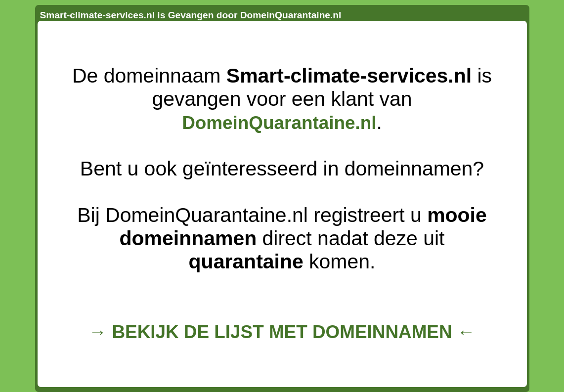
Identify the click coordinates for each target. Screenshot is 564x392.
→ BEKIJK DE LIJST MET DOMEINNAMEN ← (282, 332)
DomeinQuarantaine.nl (279, 123)
